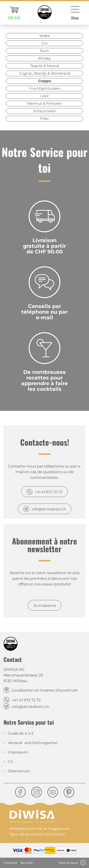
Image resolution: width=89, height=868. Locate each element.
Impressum (18, 752)
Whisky (44, 58)
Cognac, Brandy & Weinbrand (45, 73)
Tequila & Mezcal (45, 66)
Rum (44, 51)
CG (10, 762)
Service (26, 863)
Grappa (44, 81)
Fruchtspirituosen (45, 88)
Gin (45, 43)
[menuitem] (14, 13)
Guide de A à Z (21, 733)
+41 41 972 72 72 (49, 492)
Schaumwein (45, 111)
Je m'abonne (44, 606)
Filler (44, 118)
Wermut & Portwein (44, 103)
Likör (44, 96)
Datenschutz (19, 771)
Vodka (45, 36)
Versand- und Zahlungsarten (33, 743)
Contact (10, 863)
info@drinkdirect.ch (49, 509)
